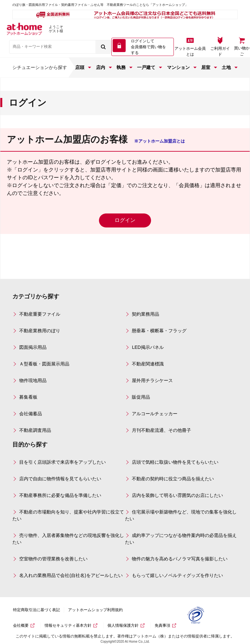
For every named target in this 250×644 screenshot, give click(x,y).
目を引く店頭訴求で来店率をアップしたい (62, 462)
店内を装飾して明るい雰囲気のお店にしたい (177, 495)
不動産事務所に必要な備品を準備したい (60, 495)
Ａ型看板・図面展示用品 (44, 364)
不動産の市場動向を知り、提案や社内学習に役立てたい (68, 515)
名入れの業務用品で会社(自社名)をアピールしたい (71, 575)
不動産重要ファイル (40, 314)
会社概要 (21, 625)
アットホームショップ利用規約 (95, 610)
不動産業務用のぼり (40, 331)
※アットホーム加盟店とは (160, 141)
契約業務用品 (146, 314)
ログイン (125, 220)
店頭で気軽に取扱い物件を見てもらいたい (175, 462)
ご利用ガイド (220, 51)
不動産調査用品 (35, 430)
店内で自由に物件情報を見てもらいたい (60, 479)
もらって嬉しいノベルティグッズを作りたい (177, 575)
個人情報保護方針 (123, 625)
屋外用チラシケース (152, 380)
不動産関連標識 (148, 364)
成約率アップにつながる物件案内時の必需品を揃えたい (181, 539)
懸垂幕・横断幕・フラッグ (159, 331)
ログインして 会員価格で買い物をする (148, 47)
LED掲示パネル (148, 347)
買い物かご (242, 51)
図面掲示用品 (33, 347)
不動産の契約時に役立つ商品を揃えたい (173, 479)
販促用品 (141, 397)
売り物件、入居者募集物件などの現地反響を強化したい (68, 539)
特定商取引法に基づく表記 (36, 610)
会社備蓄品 (31, 414)
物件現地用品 (33, 380)
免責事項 (162, 625)
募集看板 (28, 397)
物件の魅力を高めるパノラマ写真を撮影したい (180, 559)
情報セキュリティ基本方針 (68, 625)
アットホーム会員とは (190, 51)
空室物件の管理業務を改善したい (53, 559)
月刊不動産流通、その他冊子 (161, 430)
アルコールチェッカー (155, 414)
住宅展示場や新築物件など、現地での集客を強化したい (181, 515)
